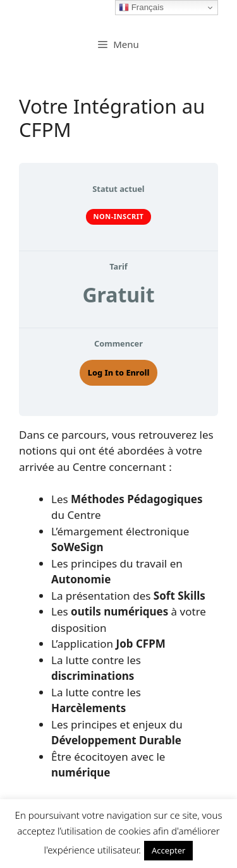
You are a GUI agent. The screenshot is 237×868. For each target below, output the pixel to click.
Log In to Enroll (119, 372)
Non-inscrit (119, 216)
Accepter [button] (169, 850)
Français (141, 8)
